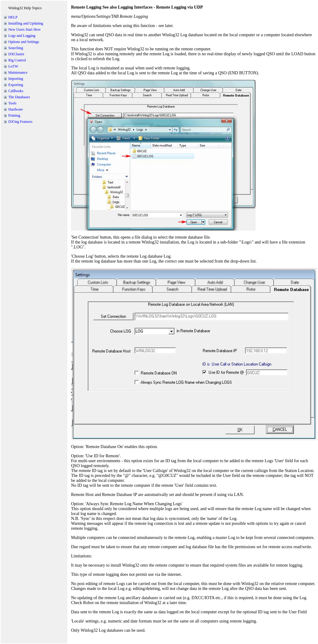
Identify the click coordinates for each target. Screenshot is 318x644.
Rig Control (17, 60)
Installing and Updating (26, 23)
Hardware (16, 109)
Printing (14, 115)
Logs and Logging (22, 36)
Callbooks (16, 91)
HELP (13, 17)
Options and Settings (24, 42)
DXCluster (16, 54)
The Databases (19, 97)
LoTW (13, 66)
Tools (12, 103)
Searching (16, 48)
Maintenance (18, 72)
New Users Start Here (24, 29)
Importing (16, 79)
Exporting (16, 85)
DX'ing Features (20, 122)
